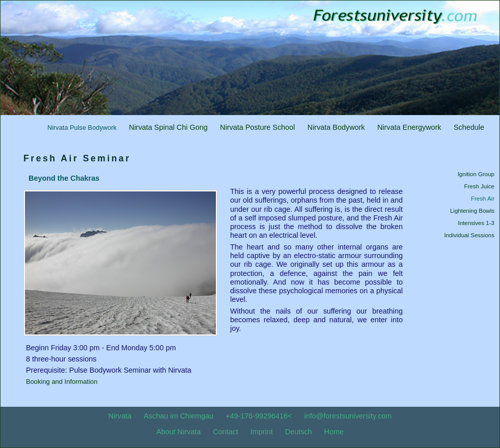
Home (334, 432)
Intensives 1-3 (476, 223)
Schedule (469, 127)
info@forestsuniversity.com (348, 416)
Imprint (262, 432)
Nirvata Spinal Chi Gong (168, 127)
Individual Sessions (469, 235)
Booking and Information (62, 382)
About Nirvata (178, 432)
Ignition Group (476, 174)
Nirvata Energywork (409, 127)
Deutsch (299, 432)
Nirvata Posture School (257, 127)
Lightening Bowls (472, 211)
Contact (226, 432)
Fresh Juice (479, 186)
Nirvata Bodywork (336, 127)
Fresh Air (483, 199)
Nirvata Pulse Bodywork (82, 128)
